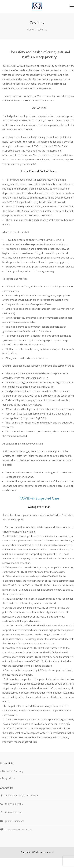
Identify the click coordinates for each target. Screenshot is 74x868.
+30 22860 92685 (14, 804)
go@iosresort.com (14, 821)
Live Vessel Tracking (12, 771)
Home (30, 30)
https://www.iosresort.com (18, 829)
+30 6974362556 (13, 812)
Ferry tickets (8, 778)
